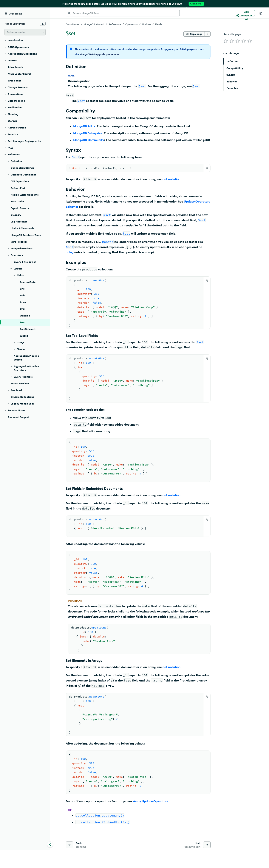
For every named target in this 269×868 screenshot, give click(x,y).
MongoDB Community (89, 140)
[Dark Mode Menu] (260, 13)
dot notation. (172, 179)
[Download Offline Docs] (43, 24)
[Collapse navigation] (50, 844)
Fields (159, 24)
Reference (115, 24)
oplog (70, 252)
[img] (226, 41)
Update (146, 24)
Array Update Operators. (151, 801)
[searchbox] (123, 13)
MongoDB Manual (94, 24)
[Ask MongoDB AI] (244, 13)
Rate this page (232, 34)
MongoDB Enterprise (88, 133)
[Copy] (207, 168)
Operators (132, 24)
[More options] (208, 34)
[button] (25, 32)
